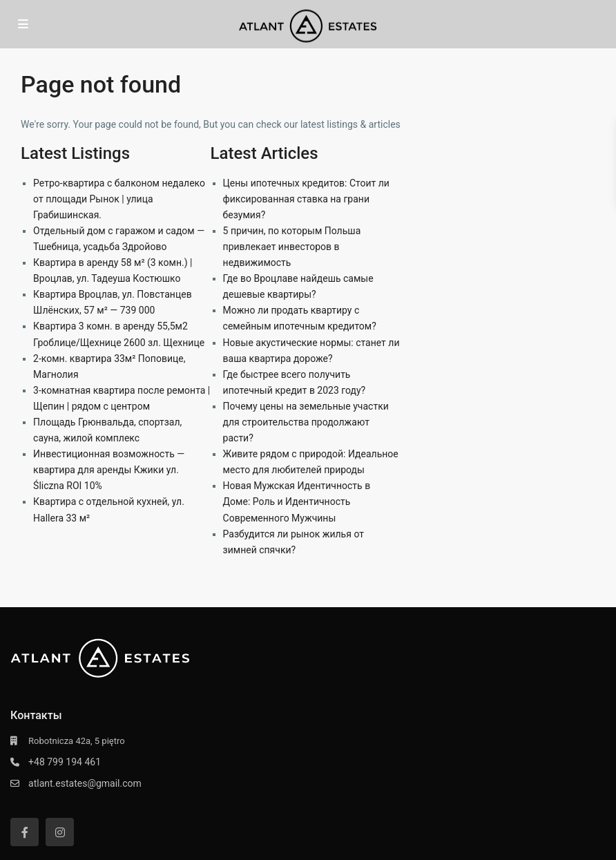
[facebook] (25, 832)
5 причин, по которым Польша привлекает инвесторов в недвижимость (292, 247)
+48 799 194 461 (65, 762)
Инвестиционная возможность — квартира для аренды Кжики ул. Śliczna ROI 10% (109, 470)
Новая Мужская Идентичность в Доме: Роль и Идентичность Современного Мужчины (297, 501)
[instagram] (60, 832)
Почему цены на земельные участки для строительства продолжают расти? (306, 422)
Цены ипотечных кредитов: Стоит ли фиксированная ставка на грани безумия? (306, 199)
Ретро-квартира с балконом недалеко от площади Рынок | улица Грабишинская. (119, 199)
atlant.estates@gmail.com (85, 783)
